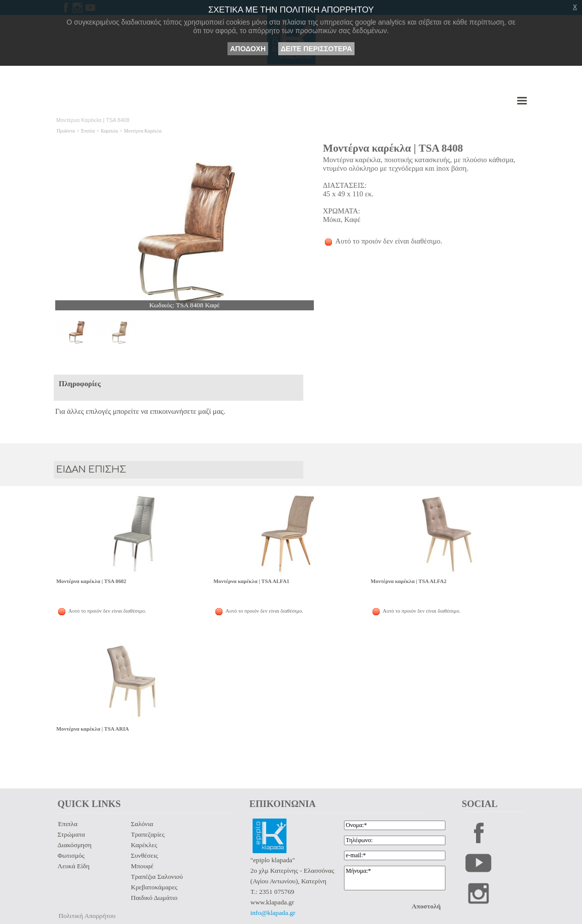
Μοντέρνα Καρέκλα (143, 131)
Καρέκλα (109, 131)
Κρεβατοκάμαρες (154, 887)
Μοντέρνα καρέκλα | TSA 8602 (91, 581)
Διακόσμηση (75, 845)
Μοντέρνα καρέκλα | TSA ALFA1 (251, 581)
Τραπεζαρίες (148, 834)
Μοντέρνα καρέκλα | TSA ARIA (93, 729)
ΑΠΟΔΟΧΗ (248, 49)
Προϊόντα (66, 131)
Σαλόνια (142, 824)
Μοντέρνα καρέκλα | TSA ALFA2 (409, 581)
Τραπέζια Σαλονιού (157, 877)
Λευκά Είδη (74, 866)
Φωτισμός (71, 855)
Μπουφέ (142, 866)
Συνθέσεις (145, 855)
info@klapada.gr (273, 913)
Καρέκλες (144, 845)
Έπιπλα (88, 131)
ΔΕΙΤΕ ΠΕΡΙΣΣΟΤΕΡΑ (316, 49)
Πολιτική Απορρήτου (87, 916)
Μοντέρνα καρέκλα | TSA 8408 (393, 148)
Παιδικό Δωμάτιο (154, 898)
